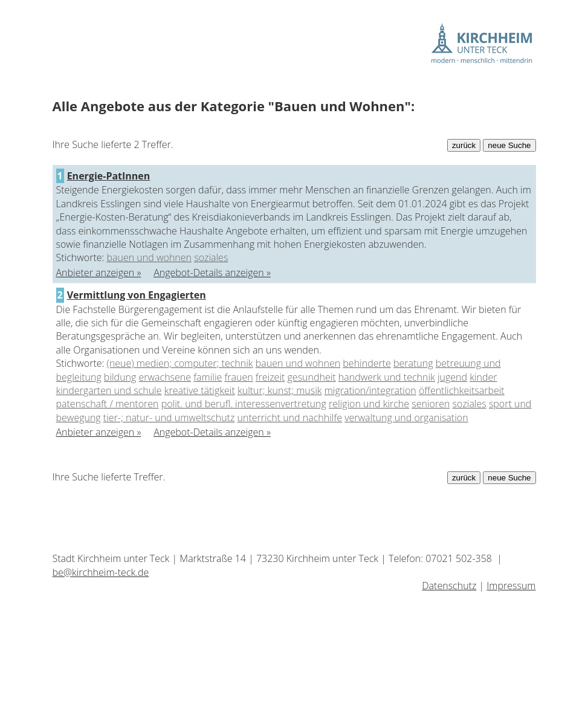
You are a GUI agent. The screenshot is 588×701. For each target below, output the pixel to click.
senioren (431, 404)
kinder (483, 377)
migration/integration (370, 390)
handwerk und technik (387, 377)
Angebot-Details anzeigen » (212, 273)
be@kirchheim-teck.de (101, 572)
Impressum (511, 586)
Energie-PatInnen (109, 176)
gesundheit (312, 377)
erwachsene (165, 377)
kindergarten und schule (109, 390)
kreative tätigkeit (200, 390)
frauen (238, 377)
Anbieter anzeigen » (99, 273)
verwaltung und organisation (406, 418)
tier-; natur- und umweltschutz (169, 418)
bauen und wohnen (149, 257)
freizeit (270, 377)
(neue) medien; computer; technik (180, 363)
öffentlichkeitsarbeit (462, 390)
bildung (120, 377)
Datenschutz (449, 586)
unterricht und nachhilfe (290, 418)
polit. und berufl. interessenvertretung (244, 404)
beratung (413, 363)
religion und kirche (369, 404)
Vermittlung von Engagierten (137, 295)
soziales (211, 257)
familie (208, 377)
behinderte (367, 363)
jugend (452, 377)
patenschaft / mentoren (108, 404)
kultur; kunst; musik (280, 390)
